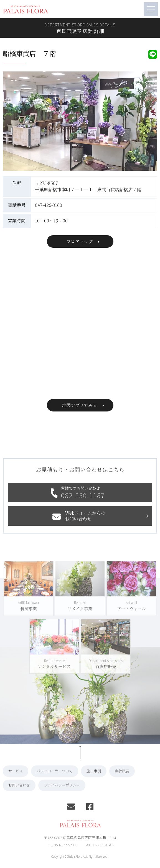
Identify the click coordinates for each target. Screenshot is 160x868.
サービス (16, 779)
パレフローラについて (55, 779)
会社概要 (122, 779)
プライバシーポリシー (62, 793)
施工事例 (94, 779)
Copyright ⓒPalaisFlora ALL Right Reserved (79, 865)
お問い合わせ (19, 793)
